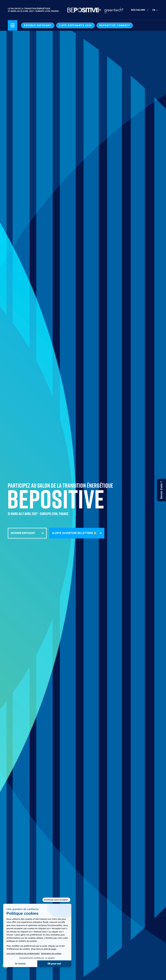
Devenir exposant (38, 25)
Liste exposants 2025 (75, 25)
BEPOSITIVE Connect (115, 25)
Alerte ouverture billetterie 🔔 (74, 533)
